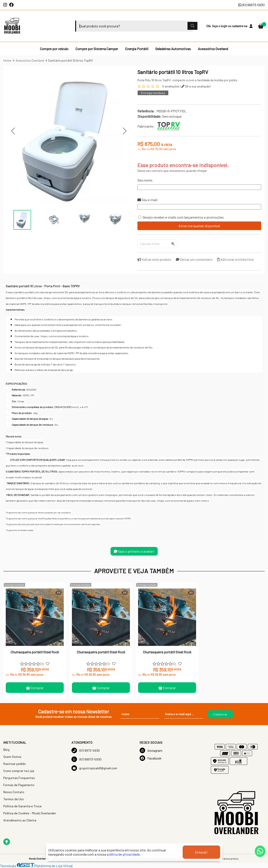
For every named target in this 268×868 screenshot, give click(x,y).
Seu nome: (145, 180)
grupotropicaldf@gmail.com (94, 768)
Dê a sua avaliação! (196, 86)
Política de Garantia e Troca (22, 806)
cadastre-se (240, 26)
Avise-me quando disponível (199, 226)
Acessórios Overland (213, 49)
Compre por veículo (54, 49)
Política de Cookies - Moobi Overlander (30, 813)
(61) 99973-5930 (251, 5)
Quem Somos (12, 757)
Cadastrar (220, 714)
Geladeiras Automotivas (173, 49)
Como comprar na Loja (19, 771)
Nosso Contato (14, 792)
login (224, 26)
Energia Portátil (137, 49)
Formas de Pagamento (19, 785)
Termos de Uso (14, 799)
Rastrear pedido (15, 764)
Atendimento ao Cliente (20, 820)
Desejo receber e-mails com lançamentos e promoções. (184, 217)
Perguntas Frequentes (19, 778)
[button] (13, 131)
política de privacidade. (124, 854)
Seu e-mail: (148, 200)
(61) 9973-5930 (86, 750)
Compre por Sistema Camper (97, 49)
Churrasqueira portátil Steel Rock (35, 652)
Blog (6, 750)
